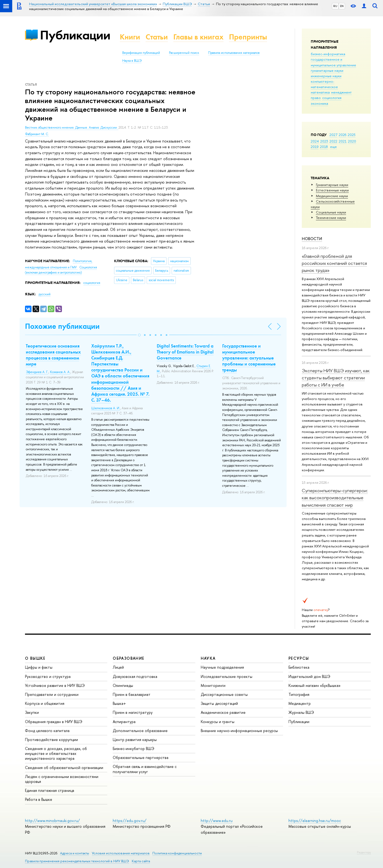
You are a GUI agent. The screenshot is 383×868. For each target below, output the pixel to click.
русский (45, 294)
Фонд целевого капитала (47, 731)
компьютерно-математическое (324, 84)
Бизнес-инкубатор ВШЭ (134, 748)
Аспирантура (124, 722)
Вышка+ (119, 703)
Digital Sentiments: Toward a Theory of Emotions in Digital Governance (185, 352)
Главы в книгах (198, 37)
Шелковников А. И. (106, 408)
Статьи (157, 37)
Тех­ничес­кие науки (331, 218)
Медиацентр (300, 703)
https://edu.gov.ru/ (130, 821)
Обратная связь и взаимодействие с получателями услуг (145, 769)
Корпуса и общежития (45, 703)
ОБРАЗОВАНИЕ (128, 658)
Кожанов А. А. (60, 372)
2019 (315, 147)
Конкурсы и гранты (218, 722)
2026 (343, 135)
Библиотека (299, 667)
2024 (315, 141)
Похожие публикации (62, 326)
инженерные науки (326, 76)
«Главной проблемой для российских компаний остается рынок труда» (334, 263)
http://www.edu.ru (217, 821)
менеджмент (341, 92)
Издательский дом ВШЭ (309, 676)
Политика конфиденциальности (177, 853)
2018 (324, 147)
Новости (312, 239)
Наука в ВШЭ (132, 61)
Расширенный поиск (184, 53)
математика (320, 92)
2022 (333, 141)
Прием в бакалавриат (132, 694)
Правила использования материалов (234, 53)
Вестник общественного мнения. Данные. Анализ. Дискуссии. (72, 128)
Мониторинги (213, 685)
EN (342, 6)
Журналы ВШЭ (301, 712)
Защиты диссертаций (219, 703)
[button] (139, 335)
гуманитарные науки (327, 70)
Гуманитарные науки (332, 185)
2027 (333, 135)
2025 (352, 135)
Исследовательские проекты (227, 676)
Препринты (248, 37)
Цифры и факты (39, 667)
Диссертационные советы (224, 694)
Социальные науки (331, 212)
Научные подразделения (222, 667)
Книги (130, 37)
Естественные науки (332, 190)
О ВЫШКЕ (35, 658)
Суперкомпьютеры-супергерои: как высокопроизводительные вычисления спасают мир (335, 498)
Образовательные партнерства (141, 757)
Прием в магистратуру (133, 712)
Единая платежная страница (50, 790)
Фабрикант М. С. (37, 134)
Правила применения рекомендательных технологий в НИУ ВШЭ (77, 861)
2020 (352, 141)
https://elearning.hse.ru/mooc (315, 821)
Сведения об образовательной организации (64, 768)
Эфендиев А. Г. (37, 372)
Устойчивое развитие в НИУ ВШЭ (55, 685)
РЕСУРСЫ (299, 658)
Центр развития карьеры (135, 740)
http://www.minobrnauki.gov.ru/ (52, 821)
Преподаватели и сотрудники (52, 694)
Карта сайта (141, 861)
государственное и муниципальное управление (333, 62)
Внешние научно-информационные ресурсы (239, 731)
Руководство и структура (48, 676)
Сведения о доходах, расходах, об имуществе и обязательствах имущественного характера (56, 753)
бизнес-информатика (328, 54)
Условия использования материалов (121, 853)
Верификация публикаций (141, 53)
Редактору (364, 852)
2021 (343, 141)
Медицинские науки (332, 196)
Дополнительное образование (140, 731)
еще (333, 147)
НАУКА (208, 658)
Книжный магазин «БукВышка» (315, 685)
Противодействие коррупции (51, 740)
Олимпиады (123, 685)
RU (335, 6)
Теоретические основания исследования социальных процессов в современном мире (53, 355)
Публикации (75, 35)
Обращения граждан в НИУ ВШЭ (54, 722)
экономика (319, 103)
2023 (324, 141)
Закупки (32, 712)
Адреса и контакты (75, 853)
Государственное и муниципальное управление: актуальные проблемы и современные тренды (249, 358)
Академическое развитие (223, 712)
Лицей (118, 667)
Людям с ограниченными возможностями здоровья (62, 779)
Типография (299, 694)
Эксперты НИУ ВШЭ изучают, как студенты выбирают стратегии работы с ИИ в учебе (336, 378)
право (316, 98)
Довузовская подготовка (135, 676)
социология (332, 98)
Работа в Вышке (39, 799)
